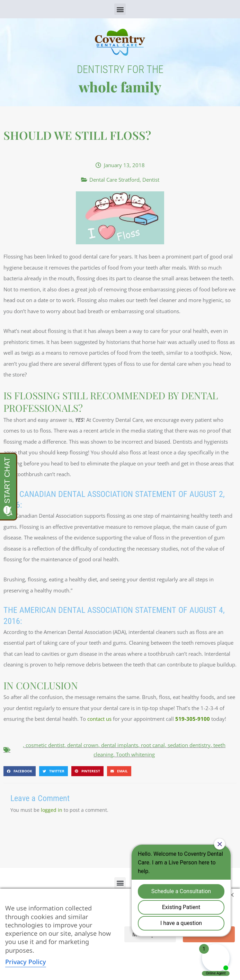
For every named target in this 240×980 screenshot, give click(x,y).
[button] (120, 9)
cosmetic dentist (45, 745)
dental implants (120, 745)
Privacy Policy (26, 962)
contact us (99, 719)
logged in (52, 810)
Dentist (151, 180)
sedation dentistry (189, 745)
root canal (153, 745)
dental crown (83, 745)
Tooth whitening (135, 754)
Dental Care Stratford (114, 180)
